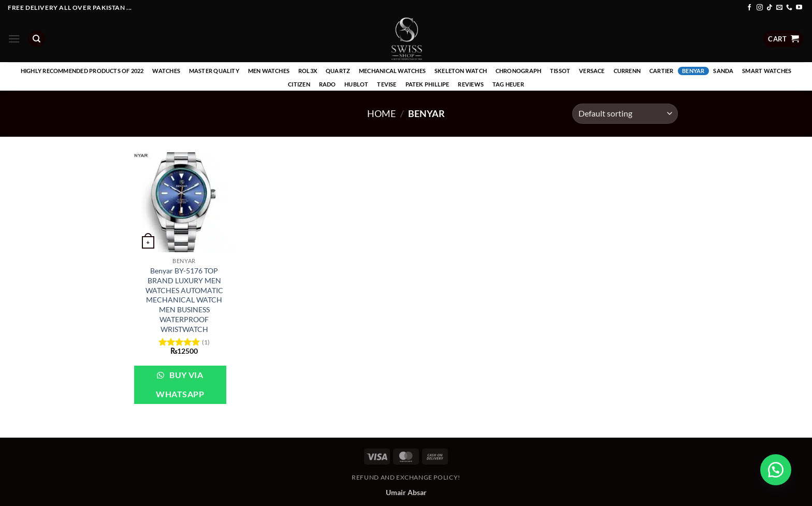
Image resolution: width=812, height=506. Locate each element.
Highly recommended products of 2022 (82, 71)
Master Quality (214, 71)
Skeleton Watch (461, 71)
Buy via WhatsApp (180, 385)
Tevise (387, 84)
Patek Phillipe (427, 84)
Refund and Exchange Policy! (406, 477)
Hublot (356, 84)
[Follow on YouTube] (799, 8)
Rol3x (308, 71)
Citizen (299, 84)
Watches (166, 71)
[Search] (37, 39)
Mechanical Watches (392, 71)
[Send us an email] (779, 8)
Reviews (471, 84)
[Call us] (789, 8)
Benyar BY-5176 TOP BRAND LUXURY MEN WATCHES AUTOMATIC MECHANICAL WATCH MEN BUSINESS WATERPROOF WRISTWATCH (184, 300)
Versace (592, 71)
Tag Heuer (508, 84)
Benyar (693, 71)
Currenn (627, 71)
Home (381, 113)
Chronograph (518, 71)
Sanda (723, 71)
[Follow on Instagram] (760, 8)
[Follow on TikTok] (770, 8)
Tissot (560, 71)
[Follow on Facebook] (749, 8)
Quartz (338, 71)
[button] (14, 39)
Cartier (662, 71)
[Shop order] (625, 114)
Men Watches (269, 71)
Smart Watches (767, 71)
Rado (328, 84)
